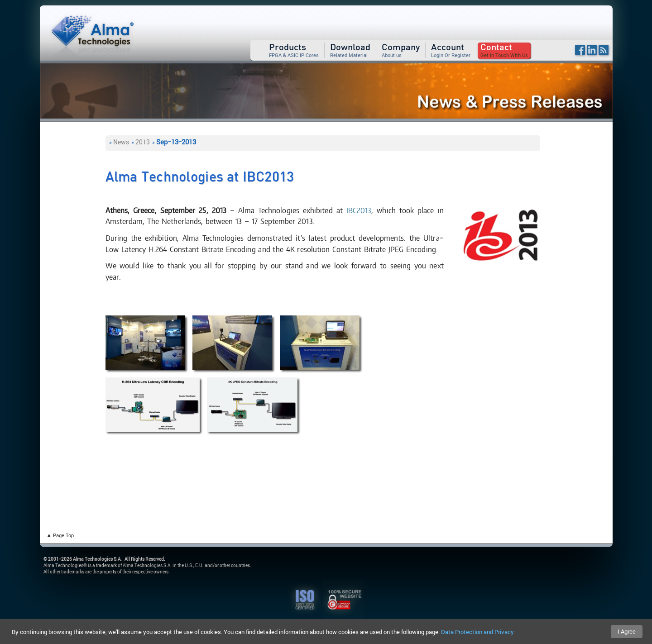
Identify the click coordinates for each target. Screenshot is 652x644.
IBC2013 (359, 210)
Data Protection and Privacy (477, 632)
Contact (496, 48)
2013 (143, 142)
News (121, 142)
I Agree (627, 631)
